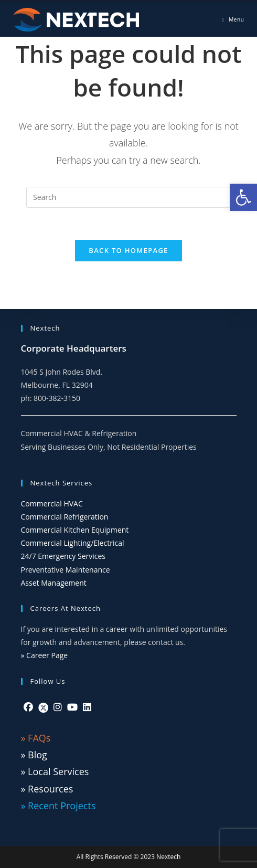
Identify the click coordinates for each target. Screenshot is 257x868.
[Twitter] (43, 707)
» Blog (34, 755)
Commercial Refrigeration (65, 517)
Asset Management (54, 583)
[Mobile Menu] (233, 19)
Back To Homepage (128, 250)
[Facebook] (28, 707)
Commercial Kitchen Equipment (75, 530)
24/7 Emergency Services (63, 556)
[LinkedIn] (87, 707)
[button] (243, 197)
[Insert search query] (128, 197)
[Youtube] (72, 707)
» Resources (47, 789)
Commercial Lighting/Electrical (73, 543)
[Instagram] (58, 707)
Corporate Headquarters (74, 348)
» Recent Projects (58, 806)
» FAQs (36, 738)
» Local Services (55, 771)
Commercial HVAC (52, 504)
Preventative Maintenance (66, 570)
